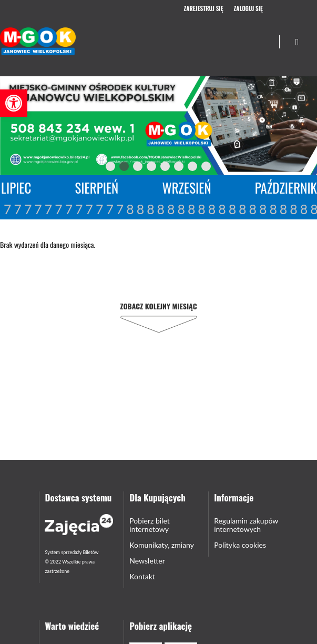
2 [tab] (125, 168)
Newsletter (147, 561)
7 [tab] (193, 168)
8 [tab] (207, 168)
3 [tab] (138, 168)
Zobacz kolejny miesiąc (158, 306)
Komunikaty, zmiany (162, 545)
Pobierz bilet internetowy (149, 525)
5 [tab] (166, 168)
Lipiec (16, 188)
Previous (89, 167)
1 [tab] (111, 168)
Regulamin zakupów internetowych (246, 525)
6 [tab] (179, 168)
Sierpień (97, 188)
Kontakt (142, 576)
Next (227, 167)
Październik (286, 188)
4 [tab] (152, 168)
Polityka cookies (240, 545)
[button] (14, 103)
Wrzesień (186, 188)
